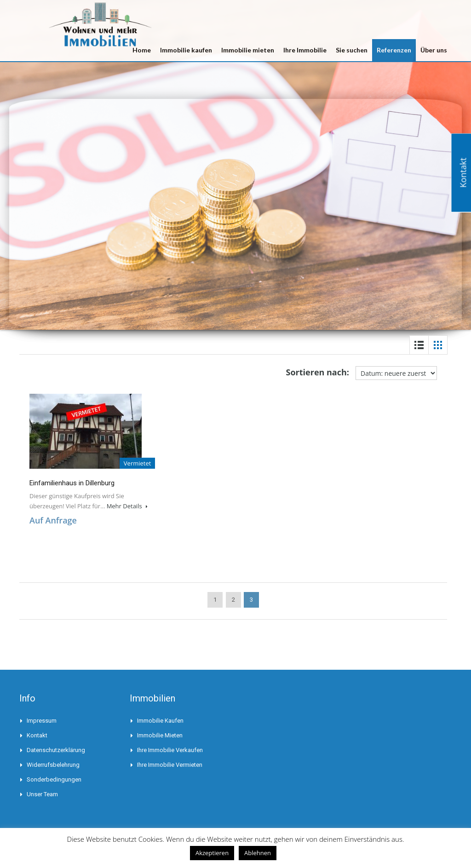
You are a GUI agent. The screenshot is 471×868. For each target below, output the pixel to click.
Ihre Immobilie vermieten (170, 765)
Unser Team (42, 794)
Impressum (42, 721)
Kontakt (37, 735)
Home (142, 50)
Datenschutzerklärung (56, 750)
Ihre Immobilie (305, 50)
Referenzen (394, 50)
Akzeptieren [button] (212, 853)
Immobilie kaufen (186, 50)
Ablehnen (258, 853)
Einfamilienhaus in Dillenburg (72, 483)
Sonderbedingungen (54, 779)
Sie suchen (352, 50)
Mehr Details (127, 506)
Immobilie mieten (248, 50)
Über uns (434, 50)
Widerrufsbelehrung (53, 765)
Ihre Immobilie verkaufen (170, 750)
